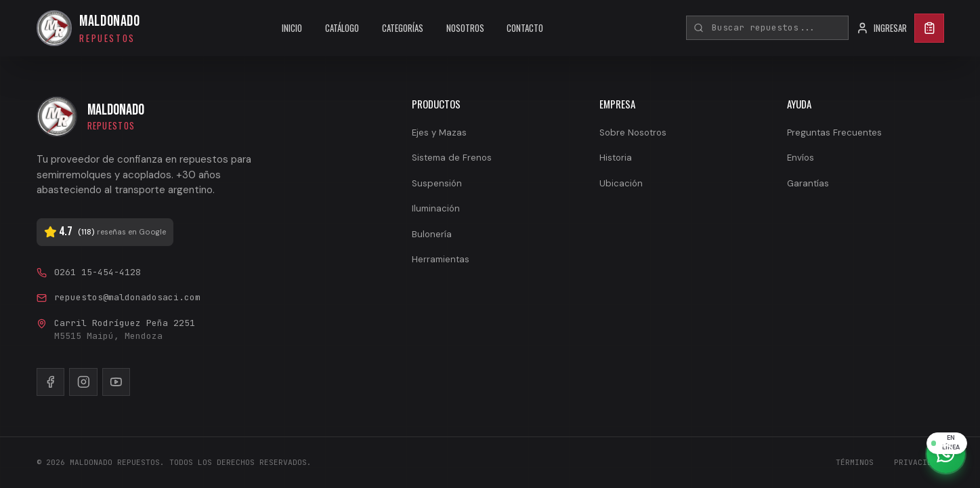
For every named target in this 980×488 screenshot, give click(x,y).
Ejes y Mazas (439, 133)
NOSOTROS (465, 28)
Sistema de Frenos (452, 158)
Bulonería (432, 234)
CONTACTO (525, 28)
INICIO (292, 28)
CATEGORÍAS (403, 28)
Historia (616, 158)
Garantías (808, 183)
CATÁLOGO (342, 28)
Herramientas (441, 259)
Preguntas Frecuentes (834, 133)
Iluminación (436, 208)
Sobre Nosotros (633, 133)
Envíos (801, 158)
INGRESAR (881, 28)
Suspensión (437, 183)
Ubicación (621, 183)
